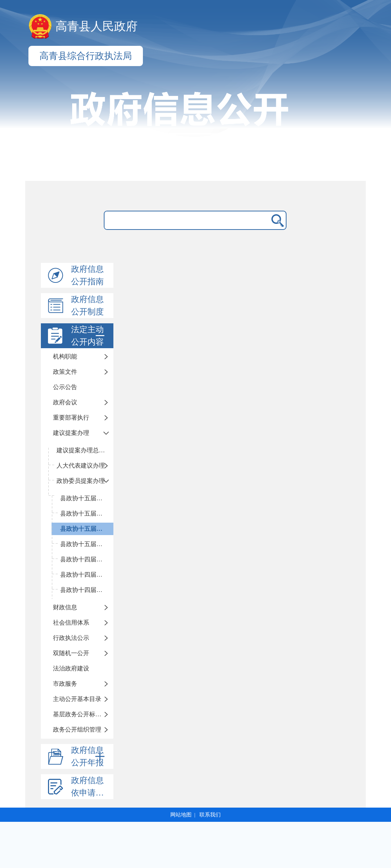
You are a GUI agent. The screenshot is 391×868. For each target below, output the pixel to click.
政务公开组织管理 (77, 730)
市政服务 (65, 684)
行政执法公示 (71, 638)
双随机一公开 (71, 653)
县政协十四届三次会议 (87, 590)
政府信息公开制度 (87, 306)
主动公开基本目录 (77, 699)
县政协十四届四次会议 (87, 575)
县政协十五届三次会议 (87, 514)
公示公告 (65, 387)
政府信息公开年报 (89, 756)
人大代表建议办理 (81, 466)
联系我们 (210, 815)
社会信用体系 (71, 623)
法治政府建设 (71, 668)
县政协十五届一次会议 (87, 544)
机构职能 (65, 357)
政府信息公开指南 (87, 275)
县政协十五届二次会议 (87, 529)
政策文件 (65, 372)
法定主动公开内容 (89, 336)
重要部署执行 (71, 418)
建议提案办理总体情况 (85, 450)
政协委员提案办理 (81, 481)
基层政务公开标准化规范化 (83, 714)
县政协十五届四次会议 (87, 498)
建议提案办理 (71, 433)
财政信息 (65, 607)
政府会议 (65, 402)
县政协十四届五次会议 (87, 559)
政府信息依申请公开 (92, 787)
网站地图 (181, 815)
